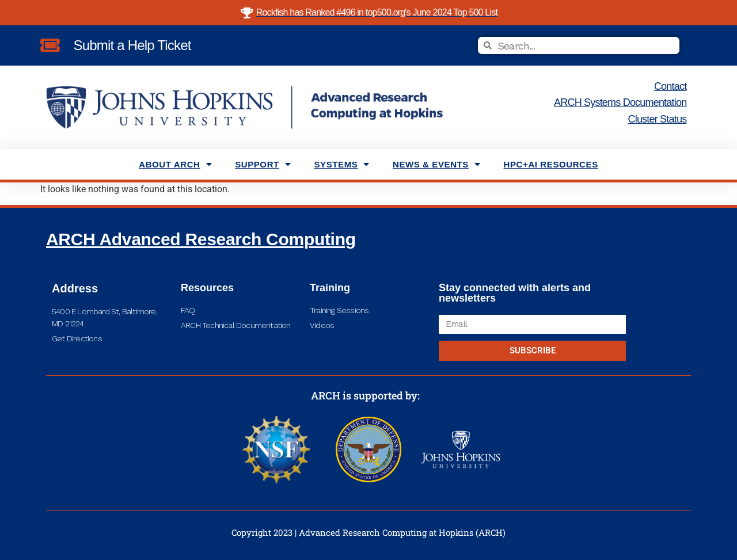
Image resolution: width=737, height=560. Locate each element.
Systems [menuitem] (342, 164)
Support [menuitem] (263, 164)
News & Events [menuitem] (437, 164)
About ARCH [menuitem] (175, 164)
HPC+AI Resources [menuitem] (551, 164)
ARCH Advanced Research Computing (201, 239)
